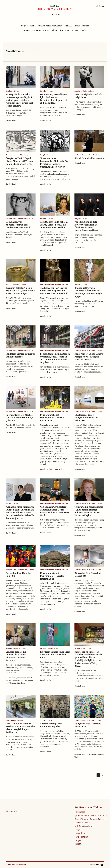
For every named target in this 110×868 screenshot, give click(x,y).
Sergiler (9, 91)
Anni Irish (59, 469)
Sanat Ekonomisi (13, 284)
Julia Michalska (27, 680)
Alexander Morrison (17, 683)
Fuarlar (9, 503)
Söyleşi (51, 720)
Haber (17, 91)
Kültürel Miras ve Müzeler (16, 155)
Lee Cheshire (11, 678)
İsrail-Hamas (80, 648)
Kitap (42, 648)
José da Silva (21, 678)
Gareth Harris (11, 121)
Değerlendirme (89, 91)
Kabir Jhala (16, 680)
